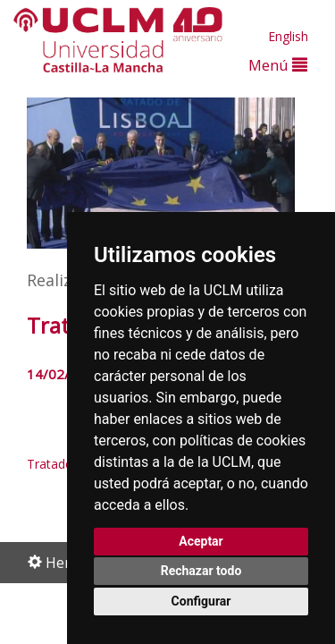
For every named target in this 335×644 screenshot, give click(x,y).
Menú (278, 65)
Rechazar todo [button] (201, 571)
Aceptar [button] (201, 541)
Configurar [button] (201, 601)
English (288, 36)
